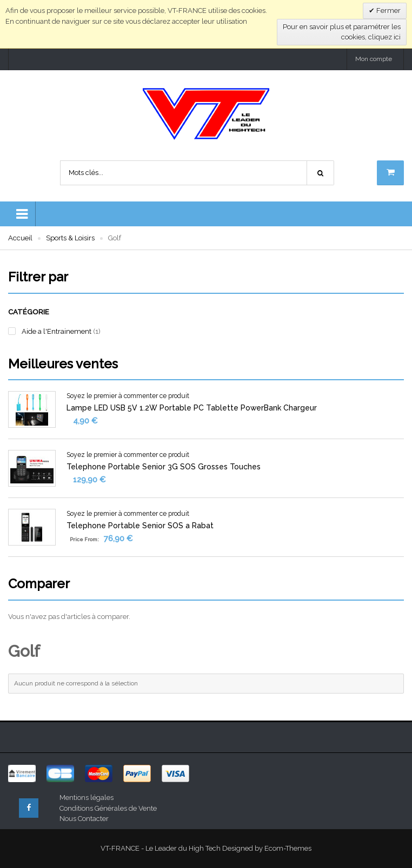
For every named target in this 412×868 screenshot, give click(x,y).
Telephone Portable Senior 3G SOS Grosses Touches (164, 467)
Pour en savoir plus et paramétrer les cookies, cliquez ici (342, 32)
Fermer (388, 11)
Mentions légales (87, 798)
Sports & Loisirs (70, 238)
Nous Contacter (84, 819)
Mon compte (374, 59)
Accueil (20, 238)
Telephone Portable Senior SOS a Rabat (140, 526)
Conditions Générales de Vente (108, 808)
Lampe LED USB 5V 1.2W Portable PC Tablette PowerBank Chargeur (192, 408)
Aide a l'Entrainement (57, 331)
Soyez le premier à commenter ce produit (128, 396)
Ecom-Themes (288, 848)
